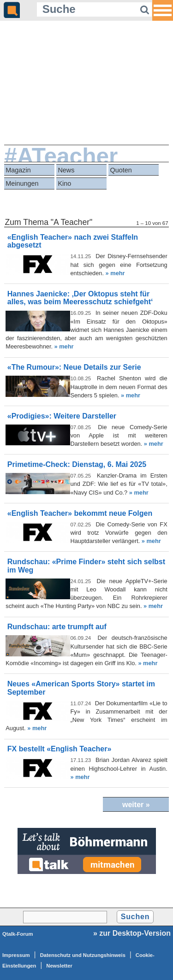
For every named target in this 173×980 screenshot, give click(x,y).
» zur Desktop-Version (132, 933)
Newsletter (59, 966)
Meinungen (22, 183)
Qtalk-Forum (18, 934)
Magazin (18, 170)
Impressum (16, 955)
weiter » (136, 805)
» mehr (115, 273)
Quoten (121, 170)
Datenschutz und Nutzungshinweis (83, 955)
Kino (64, 183)
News (66, 170)
